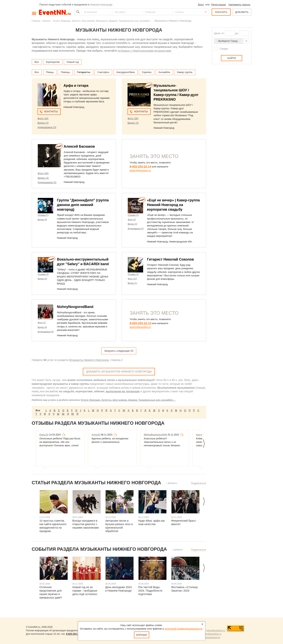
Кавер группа (185, 72)
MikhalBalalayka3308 (155, 435)
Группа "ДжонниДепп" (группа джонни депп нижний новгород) (83, 205)
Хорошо (141, 635)
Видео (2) (43, 123)
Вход (201, 5)
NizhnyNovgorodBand (75, 307)
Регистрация (218, 5)
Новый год (73, 62)
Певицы (65, 72)
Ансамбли (164, 72)
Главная (36, 21)
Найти (77, 12)
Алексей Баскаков (79, 146)
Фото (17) (132, 279)
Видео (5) (42, 279)
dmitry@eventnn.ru (140, 170)
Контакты (51, 111)
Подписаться (199, 483)
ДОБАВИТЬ (242, 12)
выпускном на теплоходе (123, 391)
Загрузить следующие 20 (119, 351)
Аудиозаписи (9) (46, 332)
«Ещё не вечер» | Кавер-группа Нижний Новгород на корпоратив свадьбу (173, 205)
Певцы (50, 72)
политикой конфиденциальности (183, 629)
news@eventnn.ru (216, 631)
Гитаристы (84, 72)
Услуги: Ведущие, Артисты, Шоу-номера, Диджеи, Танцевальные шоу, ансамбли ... (128, 400)
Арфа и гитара (76, 86)
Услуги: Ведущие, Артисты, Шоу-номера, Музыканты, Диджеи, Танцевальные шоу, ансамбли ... (103, 21)
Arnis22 (96, 435)
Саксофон (103, 72)
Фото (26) (133, 118)
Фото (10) (43, 118)
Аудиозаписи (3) (47, 127)
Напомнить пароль (239, 5)
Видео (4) (43, 178)
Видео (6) (42, 327)
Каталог (47, 21)
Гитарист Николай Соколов (170, 259)
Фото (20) (43, 173)
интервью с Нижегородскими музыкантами (144, 51)
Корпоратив (53, 62)
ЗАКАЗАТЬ (221, 12)
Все (37, 62)
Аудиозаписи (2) (136, 229)
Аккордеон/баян (126, 72)
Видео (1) (132, 283)
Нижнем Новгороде (101, 5)
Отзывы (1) (133, 274)
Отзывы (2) (133, 215)
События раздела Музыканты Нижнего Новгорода (99, 549)
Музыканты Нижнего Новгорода (89, 360)
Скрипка (147, 72)
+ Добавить (172, 483)
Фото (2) (132, 219)
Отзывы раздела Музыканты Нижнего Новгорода (98, 423)
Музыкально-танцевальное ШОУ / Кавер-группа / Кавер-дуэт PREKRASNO (176, 92)
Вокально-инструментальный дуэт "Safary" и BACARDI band (83, 262)
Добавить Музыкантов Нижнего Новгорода (119, 372)
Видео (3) (132, 224)
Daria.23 (44, 435)
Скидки (224, 49)
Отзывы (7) (43, 215)
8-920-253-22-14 (140, 166)
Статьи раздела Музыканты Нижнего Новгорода (97, 483)
